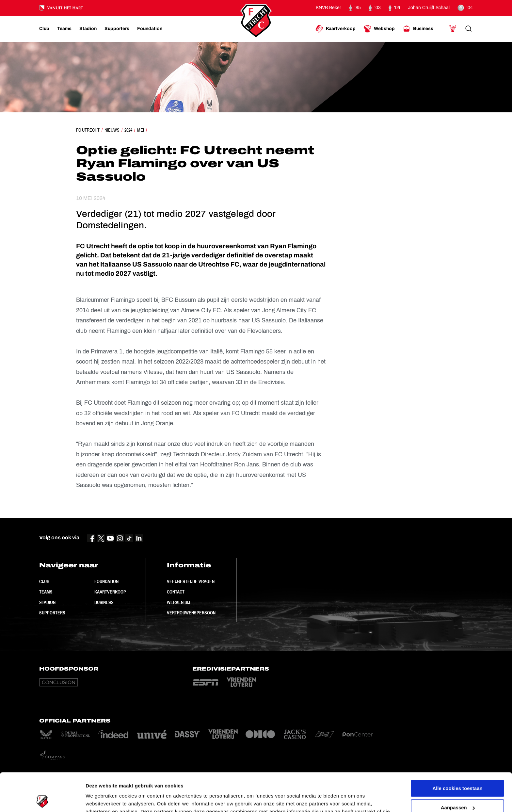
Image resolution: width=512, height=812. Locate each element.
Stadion (47, 602)
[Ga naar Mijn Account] (453, 29)
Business (104, 602)
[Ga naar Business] (418, 29)
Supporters (52, 613)
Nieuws (112, 130)
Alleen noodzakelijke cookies (457, 788)
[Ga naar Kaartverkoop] (336, 29)
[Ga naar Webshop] (379, 29)
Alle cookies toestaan (457, 750)
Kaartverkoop (110, 592)
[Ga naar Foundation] (150, 29)
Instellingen (99, 799)
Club (44, 581)
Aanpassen (458, 769)
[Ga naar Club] (44, 29)
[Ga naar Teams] (64, 29)
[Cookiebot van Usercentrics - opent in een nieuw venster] (42, 799)
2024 (128, 130)
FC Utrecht (88, 130)
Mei (141, 130)
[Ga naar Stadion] (88, 29)
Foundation (106, 581)
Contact (176, 592)
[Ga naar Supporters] (117, 29)
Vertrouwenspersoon (191, 613)
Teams (46, 592)
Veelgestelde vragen (191, 581)
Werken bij (178, 602)
